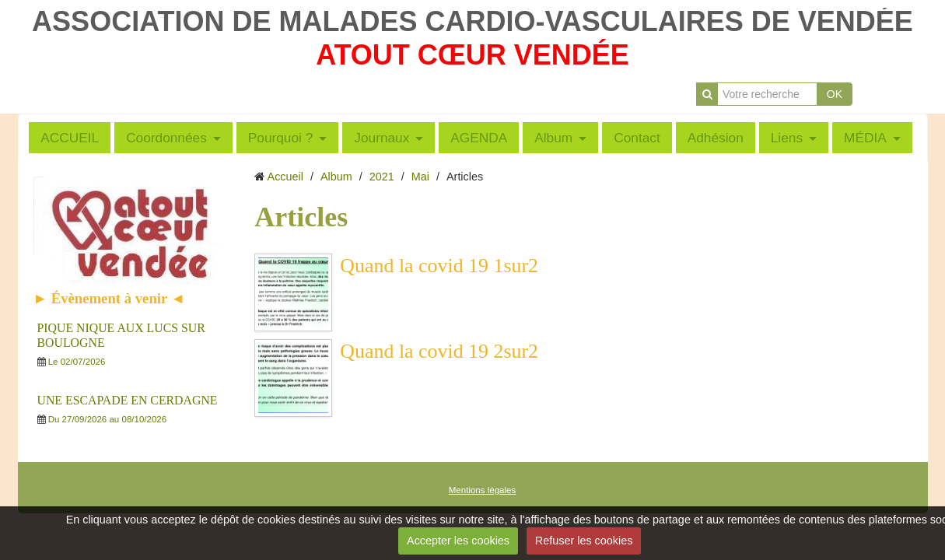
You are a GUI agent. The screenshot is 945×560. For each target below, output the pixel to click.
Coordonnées (166, 138)
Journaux (381, 138)
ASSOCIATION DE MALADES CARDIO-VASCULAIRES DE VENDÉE (472, 21)
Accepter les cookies (458, 541)
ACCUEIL (70, 138)
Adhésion (716, 138)
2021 (382, 177)
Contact (637, 138)
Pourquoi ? (281, 138)
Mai (420, 177)
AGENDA (479, 138)
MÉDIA (865, 138)
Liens (787, 138)
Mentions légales (482, 490)
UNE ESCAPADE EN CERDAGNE (128, 400)
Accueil (285, 177)
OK (835, 94)
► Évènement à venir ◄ (110, 298)
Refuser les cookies (584, 541)
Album (553, 138)
